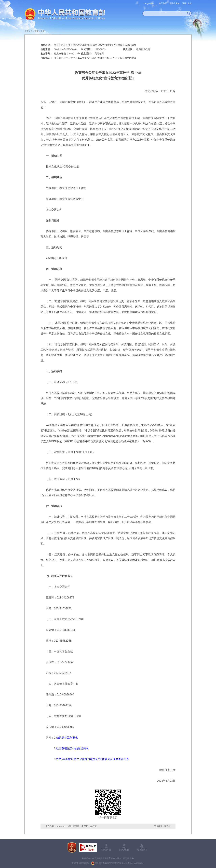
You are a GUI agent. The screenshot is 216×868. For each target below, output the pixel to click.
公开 (43, 31)
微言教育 (163, 3)
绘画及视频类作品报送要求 (72, 748)
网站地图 (124, 850)
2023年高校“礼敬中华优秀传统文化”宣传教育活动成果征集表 (92, 759)
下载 (86, 826)
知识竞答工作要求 (67, 738)
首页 (37, 31)
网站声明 (106, 850)
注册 (190, 3)
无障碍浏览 (174, 3)
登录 (184, 3)
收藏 (94, 826)
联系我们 (142, 850)
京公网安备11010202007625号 (108, 863)
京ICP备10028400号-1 (81, 863)
